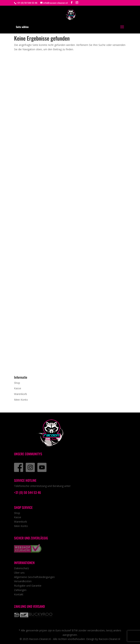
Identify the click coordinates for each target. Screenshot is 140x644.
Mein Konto (21, 400)
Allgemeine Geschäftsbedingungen (34, 577)
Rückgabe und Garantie (28, 586)
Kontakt (19, 594)
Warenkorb (21, 394)
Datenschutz (22, 568)
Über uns (19, 573)
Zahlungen (20, 590)
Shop (17, 383)
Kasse (18, 388)
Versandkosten (23, 581)
